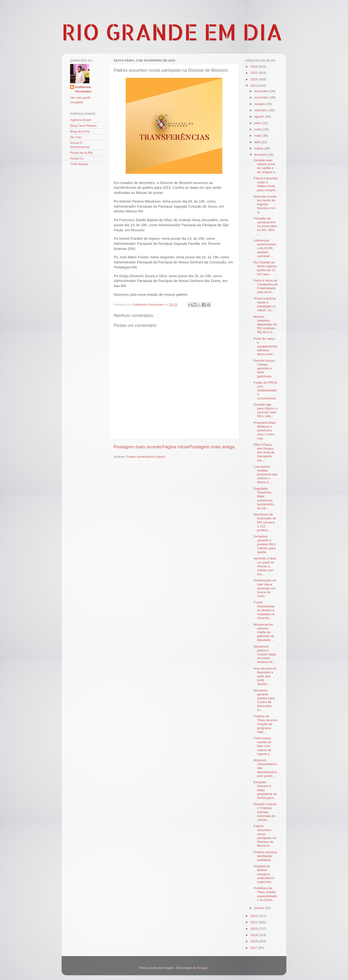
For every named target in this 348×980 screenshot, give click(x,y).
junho (259, 129)
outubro (260, 104)
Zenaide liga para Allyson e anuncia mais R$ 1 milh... (266, 410)
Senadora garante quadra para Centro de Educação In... (264, 700)
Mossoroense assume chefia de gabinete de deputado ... (264, 632)
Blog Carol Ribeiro (83, 126)
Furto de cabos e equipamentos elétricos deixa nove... (266, 346)
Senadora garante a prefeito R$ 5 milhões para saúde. (265, 544)
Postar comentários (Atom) (146, 457)
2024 (254, 79)
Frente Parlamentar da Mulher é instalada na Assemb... (264, 610)
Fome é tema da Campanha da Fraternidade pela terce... (266, 286)
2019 (254, 935)
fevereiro (261, 155)
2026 (254, 67)
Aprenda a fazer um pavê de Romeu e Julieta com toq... (265, 566)
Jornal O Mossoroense (80, 145)
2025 (254, 73)
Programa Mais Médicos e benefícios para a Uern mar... (265, 430)
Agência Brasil (80, 120)
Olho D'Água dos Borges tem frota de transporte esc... (264, 452)
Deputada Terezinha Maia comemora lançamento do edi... (264, 498)
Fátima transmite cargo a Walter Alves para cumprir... (266, 184)
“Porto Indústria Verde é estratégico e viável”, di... (265, 304)
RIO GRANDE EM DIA (172, 32)
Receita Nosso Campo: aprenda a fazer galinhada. (264, 368)
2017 (254, 948)
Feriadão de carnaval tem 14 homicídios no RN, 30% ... (265, 226)
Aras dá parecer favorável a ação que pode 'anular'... (265, 676)
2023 (254, 86)
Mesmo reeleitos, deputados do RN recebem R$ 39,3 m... (265, 324)
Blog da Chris (80, 131)
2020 (254, 929)
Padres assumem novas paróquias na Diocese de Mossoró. (265, 836)
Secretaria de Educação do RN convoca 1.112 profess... (265, 522)
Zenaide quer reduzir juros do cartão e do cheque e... (266, 166)
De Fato (76, 137)
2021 (254, 922)
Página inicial (175, 447)
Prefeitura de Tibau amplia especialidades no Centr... (265, 894)
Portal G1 (77, 159)
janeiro (260, 908)
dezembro (262, 91)
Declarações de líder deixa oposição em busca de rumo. (265, 588)
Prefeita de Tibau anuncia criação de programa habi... (265, 724)
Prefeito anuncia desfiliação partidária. (265, 856)
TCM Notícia (79, 164)
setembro (261, 110)
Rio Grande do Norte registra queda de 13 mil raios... (265, 268)
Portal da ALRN (81, 153)
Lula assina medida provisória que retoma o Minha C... (266, 474)
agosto (260, 116)
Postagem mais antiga (212, 447)
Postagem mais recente (138, 447)
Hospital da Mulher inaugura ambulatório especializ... (264, 874)
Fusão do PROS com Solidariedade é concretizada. (265, 390)
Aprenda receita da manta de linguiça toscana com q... (265, 204)
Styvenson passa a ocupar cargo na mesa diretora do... (265, 654)
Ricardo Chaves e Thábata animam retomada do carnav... (265, 812)
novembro (262, 97)
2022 (254, 916)
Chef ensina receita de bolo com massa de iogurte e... (263, 746)
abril (258, 142)
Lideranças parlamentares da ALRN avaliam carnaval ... (265, 248)
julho (258, 123)
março (259, 148)
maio (258, 136)
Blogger (203, 968)
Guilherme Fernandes (83, 89)
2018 (254, 941)
